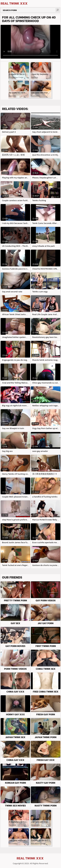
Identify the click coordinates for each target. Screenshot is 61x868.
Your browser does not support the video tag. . (30, 42)
